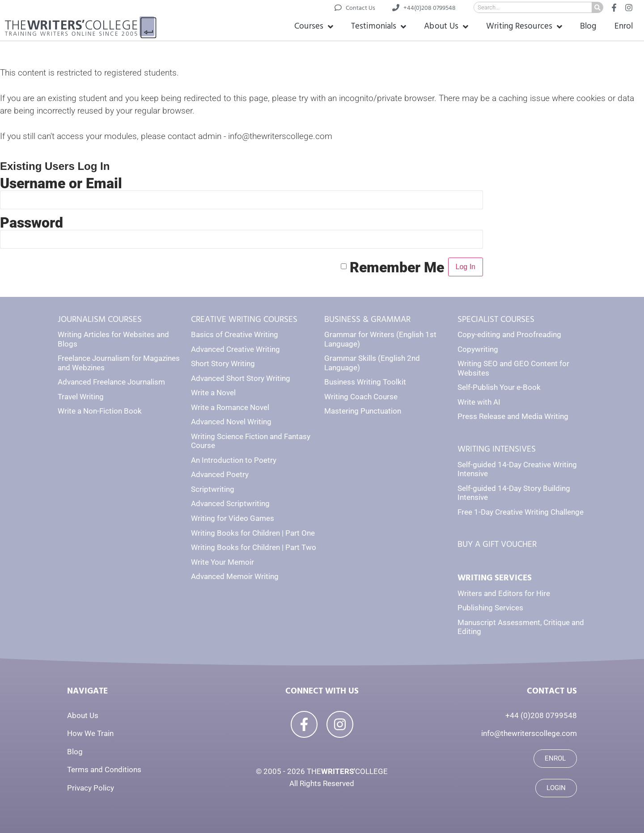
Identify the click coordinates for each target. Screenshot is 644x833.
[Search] (597, 7)
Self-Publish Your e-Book (499, 387)
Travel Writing (81, 397)
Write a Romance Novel (230, 407)
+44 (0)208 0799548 (541, 715)
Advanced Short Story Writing (241, 378)
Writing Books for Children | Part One (253, 533)
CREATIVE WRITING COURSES (244, 319)
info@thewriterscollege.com (529, 733)
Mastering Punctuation (363, 411)
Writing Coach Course (361, 397)
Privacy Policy (91, 788)
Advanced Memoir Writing (235, 576)
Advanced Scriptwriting (230, 503)
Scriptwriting (213, 489)
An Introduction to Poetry (234, 460)
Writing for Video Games (233, 518)
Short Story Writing (223, 364)
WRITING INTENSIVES (497, 449)
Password (32, 223)
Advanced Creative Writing (235, 349)
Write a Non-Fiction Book (100, 411)
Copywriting (478, 349)
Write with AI (479, 402)
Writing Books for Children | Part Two (254, 547)
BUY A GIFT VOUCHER (497, 544)
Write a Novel (213, 393)
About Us (446, 27)
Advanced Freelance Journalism (111, 382)
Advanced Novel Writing (231, 422)
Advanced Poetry (220, 474)
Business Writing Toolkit (365, 382)
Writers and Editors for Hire (504, 593)
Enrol (624, 26)
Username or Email (61, 183)
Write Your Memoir (222, 562)
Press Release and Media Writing (513, 416)
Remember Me (397, 267)
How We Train (90, 733)
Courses (314, 27)
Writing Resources (524, 27)
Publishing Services (490, 608)
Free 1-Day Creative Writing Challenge (521, 512)
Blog (588, 26)
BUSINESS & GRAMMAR (367, 319)
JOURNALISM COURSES (100, 319)
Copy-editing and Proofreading (509, 334)
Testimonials (379, 27)
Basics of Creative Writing (235, 334)
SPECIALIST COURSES (496, 319)
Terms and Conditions (104, 770)
